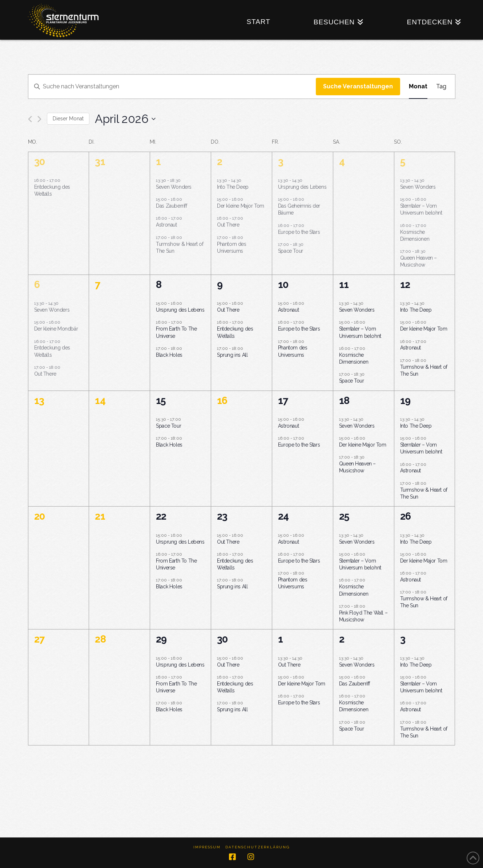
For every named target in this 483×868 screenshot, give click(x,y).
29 (161, 639)
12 (405, 285)
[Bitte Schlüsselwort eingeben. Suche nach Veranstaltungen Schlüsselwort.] (172, 87)
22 (161, 516)
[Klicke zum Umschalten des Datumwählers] (125, 119)
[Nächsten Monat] (39, 119)
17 (283, 401)
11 (344, 285)
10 (283, 285)
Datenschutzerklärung (257, 847)
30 (39, 162)
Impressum (207, 847)
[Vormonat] (30, 119)
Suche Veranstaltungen (358, 86)
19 (405, 401)
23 (222, 516)
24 (283, 516)
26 (405, 516)
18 (344, 401)
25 (344, 516)
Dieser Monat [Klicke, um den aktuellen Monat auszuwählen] (68, 119)
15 (161, 401)
